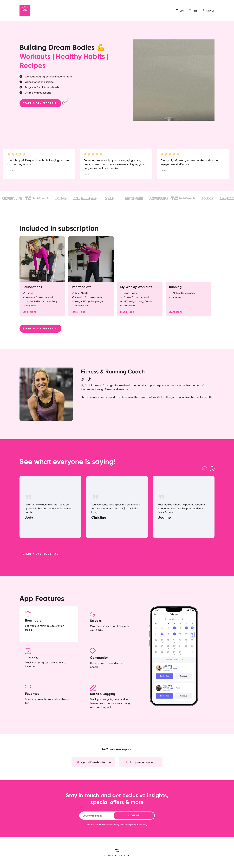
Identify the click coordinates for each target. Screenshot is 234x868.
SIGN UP (134, 815)
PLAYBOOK (124, 855)
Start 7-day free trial (40, 103)
